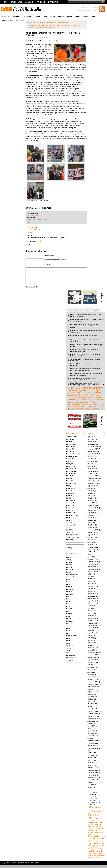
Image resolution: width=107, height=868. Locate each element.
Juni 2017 (91, 641)
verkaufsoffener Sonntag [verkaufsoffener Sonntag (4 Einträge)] (81, 412)
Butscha (69, 455)
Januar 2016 (91, 683)
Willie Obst (30, 228)
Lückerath (69, 492)
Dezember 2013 (93, 744)
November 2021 (93, 550)
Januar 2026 (91, 447)
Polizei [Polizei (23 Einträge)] (71, 410)
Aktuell (87, 313)
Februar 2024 (92, 504)
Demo (58, 25)
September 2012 (93, 781)
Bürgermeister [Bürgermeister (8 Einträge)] (83, 394)
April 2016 (91, 675)
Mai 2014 (90, 732)
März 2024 (91, 501)
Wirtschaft (20, 20)
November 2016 (93, 658)
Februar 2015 (92, 710)
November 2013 (93, 746)
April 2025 (91, 469)
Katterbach (70, 477)
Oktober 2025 (92, 455)
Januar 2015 (91, 712)
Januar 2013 (91, 771)
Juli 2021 (90, 555)
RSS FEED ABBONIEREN (90, 8)
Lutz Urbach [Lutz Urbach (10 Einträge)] (73, 405)
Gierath (69, 462)
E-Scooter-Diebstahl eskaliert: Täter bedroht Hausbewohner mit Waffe (84, 354)
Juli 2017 (90, 639)
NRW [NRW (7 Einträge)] (92, 405)
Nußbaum (69, 504)
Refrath (69, 516)
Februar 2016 (92, 680)
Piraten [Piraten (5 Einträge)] (83, 407)
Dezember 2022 (93, 531)
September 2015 (93, 693)
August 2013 (92, 754)
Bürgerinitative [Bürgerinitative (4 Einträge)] (72, 394)
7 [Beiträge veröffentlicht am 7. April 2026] (90, 802)
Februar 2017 (92, 651)
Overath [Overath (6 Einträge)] (77, 407)
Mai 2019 (90, 595)
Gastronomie (27, 16)
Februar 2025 (92, 474)
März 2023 (91, 528)
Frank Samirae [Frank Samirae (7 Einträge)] (73, 401)
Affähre (39, 25)
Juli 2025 (90, 462)
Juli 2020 (90, 577)
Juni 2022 (91, 541)
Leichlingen (70, 487)
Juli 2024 (90, 492)
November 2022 (93, 533)
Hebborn (69, 469)
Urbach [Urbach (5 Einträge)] (70, 412)
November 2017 (93, 629)
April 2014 (91, 734)
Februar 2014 (92, 739)
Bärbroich (69, 445)
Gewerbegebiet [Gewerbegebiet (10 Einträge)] (91, 401)
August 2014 (92, 724)
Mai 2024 (90, 496)
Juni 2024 (91, 494)
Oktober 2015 (92, 690)
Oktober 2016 (92, 661)
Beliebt (70, 313)
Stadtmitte (63, 23)
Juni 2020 (91, 580)
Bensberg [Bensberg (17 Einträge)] (76, 391)
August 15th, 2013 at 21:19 (33, 215)
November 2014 (93, 717)
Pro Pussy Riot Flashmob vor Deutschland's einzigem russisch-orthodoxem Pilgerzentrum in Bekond (85, 329)
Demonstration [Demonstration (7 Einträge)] (88, 396)
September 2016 (93, 663)
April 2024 (91, 499)
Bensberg (69, 447)
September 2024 (93, 487)
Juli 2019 (90, 592)
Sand (68, 523)
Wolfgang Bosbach (49, 27)
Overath (69, 509)
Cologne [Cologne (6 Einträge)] (97, 394)
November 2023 (93, 511)
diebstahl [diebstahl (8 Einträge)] (97, 396)
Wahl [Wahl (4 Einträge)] (98, 412)
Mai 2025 (90, 467)
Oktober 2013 (92, 749)
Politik (70, 16)
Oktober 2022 (92, 536)
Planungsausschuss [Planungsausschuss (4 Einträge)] (93, 408)
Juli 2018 (90, 609)
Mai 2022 (90, 543)
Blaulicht (15, 16)
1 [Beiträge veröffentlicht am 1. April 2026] (92, 800)
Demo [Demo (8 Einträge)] (79, 396)
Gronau (69, 465)
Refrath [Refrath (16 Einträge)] (78, 410)
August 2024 (92, 489)
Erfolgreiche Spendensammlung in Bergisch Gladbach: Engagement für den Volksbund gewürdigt (87, 387)
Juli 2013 (90, 756)
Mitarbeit (41, 2)
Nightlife (61, 16)
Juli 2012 (90, 786)
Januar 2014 (91, 742)
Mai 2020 (90, 582)
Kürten (68, 484)
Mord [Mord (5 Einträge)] (88, 405)
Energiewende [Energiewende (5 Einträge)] (73, 398)
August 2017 (92, 636)
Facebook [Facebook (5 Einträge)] (81, 398)
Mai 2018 (90, 614)
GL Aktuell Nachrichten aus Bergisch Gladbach (24, 866)
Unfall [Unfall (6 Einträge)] (101, 410)
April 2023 (91, 526)
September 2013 (93, 751)
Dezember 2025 (93, 450)
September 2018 (93, 604)
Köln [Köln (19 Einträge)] (89, 403)
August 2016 (92, 666)
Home (5, 2)
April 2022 (91, 545)
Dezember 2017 (93, 626)
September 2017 (93, 634)
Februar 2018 (92, 621)
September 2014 (93, 722)
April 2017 (91, 646)
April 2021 (91, 560)
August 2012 (92, 783)
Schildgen (69, 528)
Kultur (37, 16)
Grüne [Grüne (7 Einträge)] (101, 401)
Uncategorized (7, 20)
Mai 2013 (90, 761)
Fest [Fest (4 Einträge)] (91, 398)
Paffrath (69, 511)
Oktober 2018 (92, 602)
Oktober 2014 (92, 720)
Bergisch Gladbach (49, 25)
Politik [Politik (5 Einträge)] (102, 407)
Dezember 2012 (93, 773)
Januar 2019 (91, 599)
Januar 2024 (91, 506)
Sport (93, 16)
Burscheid (69, 452)
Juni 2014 (91, 729)
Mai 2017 (90, 644)
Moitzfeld (69, 496)
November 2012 (93, 776)
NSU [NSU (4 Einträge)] (96, 405)
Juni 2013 (91, 759)
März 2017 (91, 648)
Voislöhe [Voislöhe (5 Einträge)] (93, 412)
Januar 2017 (91, 653)
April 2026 (91, 440)
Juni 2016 (91, 670)
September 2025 (93, 457)
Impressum (53, 2)
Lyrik (68, 494)
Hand (68, 467)
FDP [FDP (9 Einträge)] (87, 398)
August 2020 (92, 575)
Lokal (45, 16)
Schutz (85, 16)
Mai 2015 (90, 702)
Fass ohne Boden (72, 457)
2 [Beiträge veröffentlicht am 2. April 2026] (94, 800)
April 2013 (91, 764)
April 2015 (91, 705)
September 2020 (93, 572)
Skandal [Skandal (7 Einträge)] (85, 410)
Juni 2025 (91, 465)
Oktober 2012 (92, 778)
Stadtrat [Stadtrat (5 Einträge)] (96, 410)
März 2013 (91, 766)
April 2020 (91, 585)
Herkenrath (70, 474)
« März (90, 809)
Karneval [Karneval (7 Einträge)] (83, 403)
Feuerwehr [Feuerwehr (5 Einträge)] (97, 398)
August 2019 (92, 590)
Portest (40, 27)
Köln (68, 479)
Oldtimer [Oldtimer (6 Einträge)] (71, 407)
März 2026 (91, 443)
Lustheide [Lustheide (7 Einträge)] (99, 403)
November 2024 (93, 482)
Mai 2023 (90, 523)
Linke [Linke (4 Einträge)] (93, 403)
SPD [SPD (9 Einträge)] (91, 410)
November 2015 (93, 688)
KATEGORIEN (71, 437)
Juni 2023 (91, 521)
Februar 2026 (92, 445)
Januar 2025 (91, 477)
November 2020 (93, 568)
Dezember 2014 (93, 715)
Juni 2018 (91, 612)
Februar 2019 (92, 597)
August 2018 (92, 607)
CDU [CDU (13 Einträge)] (91, 394)
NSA (35, 27)
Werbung (29, 2)
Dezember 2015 (93, 685)
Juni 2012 (91, 788)
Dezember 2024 (93, 479)
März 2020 (91, 587)
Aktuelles (5, 16)
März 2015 (91, 707)
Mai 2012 (90, 791)
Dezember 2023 (93, 509)
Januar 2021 (91, 563)
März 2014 (91, 737)
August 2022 (92, 538)
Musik (52, 16)
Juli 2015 (90, 697)
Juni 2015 (91, 700)
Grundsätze (16, 2)
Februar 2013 (92, 769)
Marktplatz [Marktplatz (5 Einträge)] (82, 405)
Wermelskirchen (71, 541)
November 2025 (93, 452)
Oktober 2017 (92, 631)
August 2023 (92, 519)
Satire (77, 16)
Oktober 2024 (92, 484)
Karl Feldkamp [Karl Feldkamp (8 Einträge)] (73, 403)
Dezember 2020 (93, 565)
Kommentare (78, 313)
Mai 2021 (90, 558)
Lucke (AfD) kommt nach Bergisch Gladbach (84, 339)
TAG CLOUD (95, 313)
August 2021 (92, 553)
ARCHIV (91, 437)
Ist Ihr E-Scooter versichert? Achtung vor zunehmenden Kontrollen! (83, 382)
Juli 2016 (90, 668)
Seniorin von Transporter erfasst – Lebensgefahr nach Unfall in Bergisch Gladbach (86, 373)
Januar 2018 (91, 624)
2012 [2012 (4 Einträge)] (69, 392)
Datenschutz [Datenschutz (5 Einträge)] (72, 396)
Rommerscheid (71, 519)
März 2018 (91, 619)
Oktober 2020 (92, 570)
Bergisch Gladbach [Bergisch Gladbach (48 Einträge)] (92, 391)
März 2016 (91, 678)
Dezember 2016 (93, 656)
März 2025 (91, 472)
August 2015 (92, 695)
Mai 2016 (90, 673)
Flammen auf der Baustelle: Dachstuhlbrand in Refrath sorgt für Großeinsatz (85, 358)
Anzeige (69, 443)
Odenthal (69, 506)
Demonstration (66, 25)
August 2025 (92, 460)
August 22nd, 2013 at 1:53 (33, 230)
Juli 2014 (90, 727)
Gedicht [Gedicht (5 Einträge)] (82, 401)
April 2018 (91, 617)
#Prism (33, 25)
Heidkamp (70, 472)
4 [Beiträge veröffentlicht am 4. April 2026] (97, 800)
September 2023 (93, 516)
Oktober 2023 (92, 514)
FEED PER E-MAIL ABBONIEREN (88, 10)
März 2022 (91, 548)
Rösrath (69, 521)
